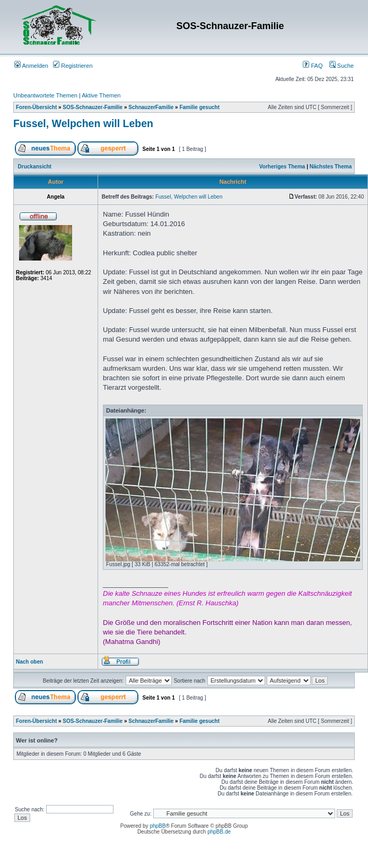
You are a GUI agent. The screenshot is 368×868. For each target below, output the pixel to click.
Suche (341, 66)
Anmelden (31, 66)
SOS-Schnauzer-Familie (93, 107)
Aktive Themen (101, 95)
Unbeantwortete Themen (45, 95)
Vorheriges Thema (282, 167)
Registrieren (73, 66)
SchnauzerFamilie (151, 107)
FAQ (313, 66)
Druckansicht (35, 167)
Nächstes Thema (331, 167)
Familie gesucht (199, 107)
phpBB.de (219, 832)
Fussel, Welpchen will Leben (83, 123)
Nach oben (29, 662)
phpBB (157, 826)
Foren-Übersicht (36, 107)
